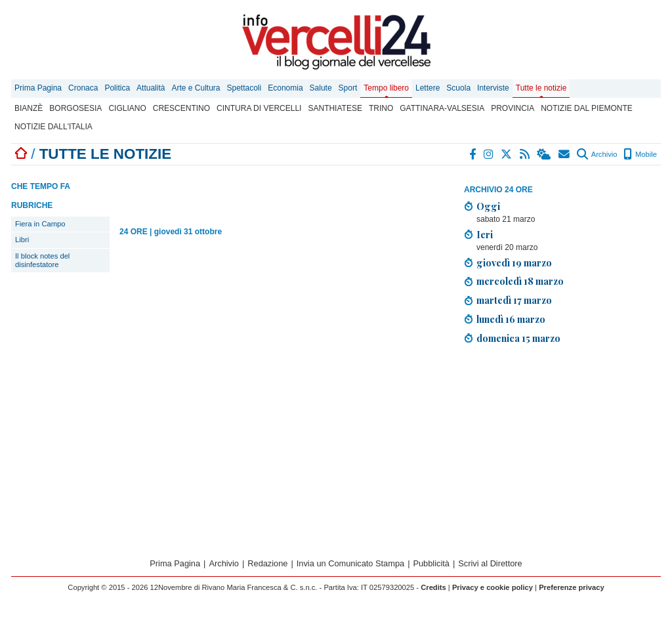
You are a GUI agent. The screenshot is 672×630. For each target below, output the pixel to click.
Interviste (493, 88)
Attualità (151, 88)
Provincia (513, 108)
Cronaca (83, 88)
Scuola (458, 88)
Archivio (597, 154)
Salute (321, 88)
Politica (117, 88)
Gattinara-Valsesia (442, 108)
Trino (381, 108)
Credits (433, 587)
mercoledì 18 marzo (520, 281)
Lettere (428, 88)
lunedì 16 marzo (511, 319)
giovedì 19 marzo (514, 262)
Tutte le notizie (541, 88)
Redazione (267, 563)
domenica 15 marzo (518, 338)
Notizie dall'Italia (53, 127)
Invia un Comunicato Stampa (350, 563)
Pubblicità (431, 563)
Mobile (640, 154)
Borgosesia (75, 108)
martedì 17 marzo (514, 300)
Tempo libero (386, 88)
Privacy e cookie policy (493, 587)
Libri (22, 240)
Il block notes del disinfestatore (42, 260)
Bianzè (29, 108)
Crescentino (181, 108)
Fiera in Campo (40, 224)
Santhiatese (335, 108)
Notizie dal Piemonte (587, 108)
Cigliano (127, 108)
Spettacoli (244, 88)
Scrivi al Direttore (490, 563)
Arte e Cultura (196, 88)
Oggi (488, 206)
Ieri (485, 234)
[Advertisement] (562, 447)
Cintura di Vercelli (259, 108)
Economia (285, 88)
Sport (348, 88)
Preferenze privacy (572, 587)
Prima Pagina (38, 88)
